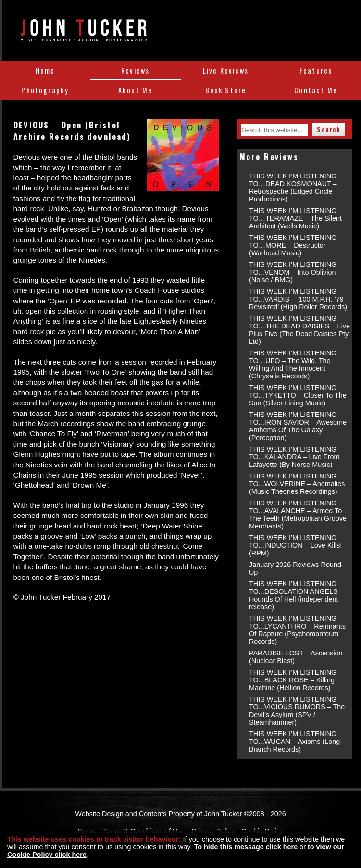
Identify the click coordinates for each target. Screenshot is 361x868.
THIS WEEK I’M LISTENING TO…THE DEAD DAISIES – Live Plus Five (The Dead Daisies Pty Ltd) (299, 330)
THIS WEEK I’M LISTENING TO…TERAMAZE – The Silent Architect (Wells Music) (295, 218)
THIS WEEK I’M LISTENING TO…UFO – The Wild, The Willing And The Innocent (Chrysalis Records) (293, 365)
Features (316, 70)
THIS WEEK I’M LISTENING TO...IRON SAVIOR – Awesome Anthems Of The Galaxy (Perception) (298, 426)
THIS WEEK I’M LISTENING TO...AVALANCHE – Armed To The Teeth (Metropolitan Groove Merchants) (298, 515)
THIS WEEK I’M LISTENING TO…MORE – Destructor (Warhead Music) (293, 245)
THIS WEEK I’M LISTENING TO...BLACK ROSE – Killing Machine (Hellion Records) (293, 680)
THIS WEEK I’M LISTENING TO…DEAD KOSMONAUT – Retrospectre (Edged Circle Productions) (293, 188)
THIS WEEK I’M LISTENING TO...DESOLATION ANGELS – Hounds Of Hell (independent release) (296, 595)
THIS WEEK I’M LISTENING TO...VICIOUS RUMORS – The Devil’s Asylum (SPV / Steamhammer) (297, 711)
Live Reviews (226, 70)
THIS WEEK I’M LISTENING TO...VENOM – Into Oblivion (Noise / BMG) (293, 272)
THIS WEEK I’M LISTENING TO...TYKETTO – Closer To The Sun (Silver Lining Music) (298, 395)
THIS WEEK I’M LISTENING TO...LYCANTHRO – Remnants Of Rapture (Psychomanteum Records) (297, 630)
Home (45, 70)
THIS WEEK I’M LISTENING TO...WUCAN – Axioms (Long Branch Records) (294, 742)
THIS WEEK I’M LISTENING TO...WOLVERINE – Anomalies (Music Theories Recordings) (297, 484)
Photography (45, 90)
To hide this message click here (246, 847)
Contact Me (316, 90)
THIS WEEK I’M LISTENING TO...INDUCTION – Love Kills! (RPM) (295, 545)
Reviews (135, 70)
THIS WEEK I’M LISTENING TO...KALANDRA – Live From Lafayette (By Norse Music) (294, 457)
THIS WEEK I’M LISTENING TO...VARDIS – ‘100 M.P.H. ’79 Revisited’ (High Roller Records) (298, 299)
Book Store (226, 90)
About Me (135, 90)
